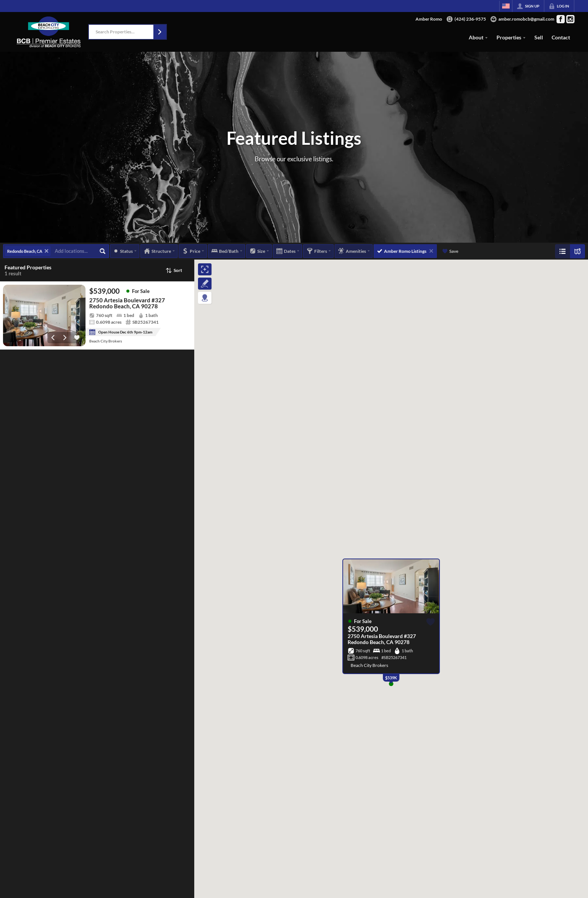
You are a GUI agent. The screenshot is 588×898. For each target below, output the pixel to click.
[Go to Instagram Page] (570, 19)
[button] (160, 32)
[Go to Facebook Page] (561, 19)
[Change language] (506, 6)
